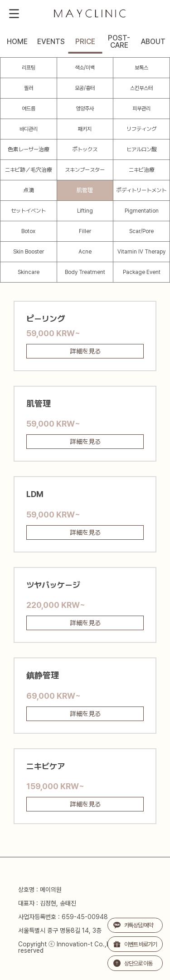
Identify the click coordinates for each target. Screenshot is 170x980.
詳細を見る (85, 351)
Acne (85, 252)
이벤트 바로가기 (135, 944)
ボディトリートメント (141, 190)
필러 (29, 88)
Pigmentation (142, 211)
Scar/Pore (141, 231)
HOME (17, 42)
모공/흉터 (85, 88)
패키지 (85, 129)
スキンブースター (85, 170)
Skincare (29, 272)
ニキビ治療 (142, 170)
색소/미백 (85, 68)
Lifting (85, 211)
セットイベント (28, 211)
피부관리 (141, 109)
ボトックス (85, 149)
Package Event (142, 272)
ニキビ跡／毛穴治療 (29, 170)
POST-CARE (119, 42)
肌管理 (85, 190)
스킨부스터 (141, 88)
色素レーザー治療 (29, 149)
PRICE (85, 42)
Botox (28, 231)
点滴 (29, 190)
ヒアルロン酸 (142, 149)
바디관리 (29, 129)
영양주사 (85, 109)
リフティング (141, 129)
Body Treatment (85, 272)
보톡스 (141, 68)
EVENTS (51, 42)
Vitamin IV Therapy (141, 252)
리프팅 (29, 68)
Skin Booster (29, 252)
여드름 (29, 109)
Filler (85, 231)
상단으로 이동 (133, 963)
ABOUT (153, 42)
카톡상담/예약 (133, 925)
